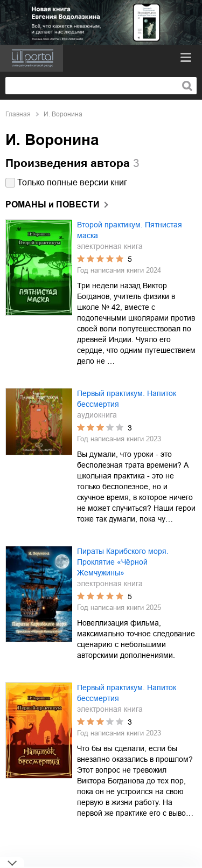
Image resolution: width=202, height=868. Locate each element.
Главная (18, 114)
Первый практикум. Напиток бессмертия (127, 399)
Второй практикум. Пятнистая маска (130, 230)
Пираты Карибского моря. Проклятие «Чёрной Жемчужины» (123, 562)
